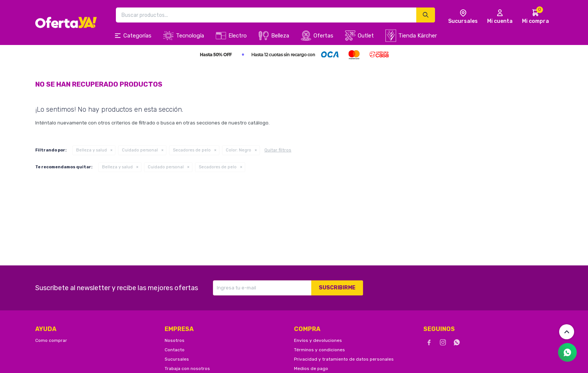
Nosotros (175, 340)
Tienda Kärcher (418, 36)
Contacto (175, 350)
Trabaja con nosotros (187, 369)
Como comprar (51, 340)
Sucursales (177, 359)
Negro (238, 150)
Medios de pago (311, 369)
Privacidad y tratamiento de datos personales (344, 359)
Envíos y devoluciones (318, 340)
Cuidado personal (140, 150)
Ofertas (323, 36)
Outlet (366, 36)
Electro (238, 36)
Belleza (280, 36)
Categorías (137, 36)
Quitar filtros (278, 150)
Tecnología (190, 36)
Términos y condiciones (319, 350)
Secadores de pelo (192, 150)
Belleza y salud (91, 150)
